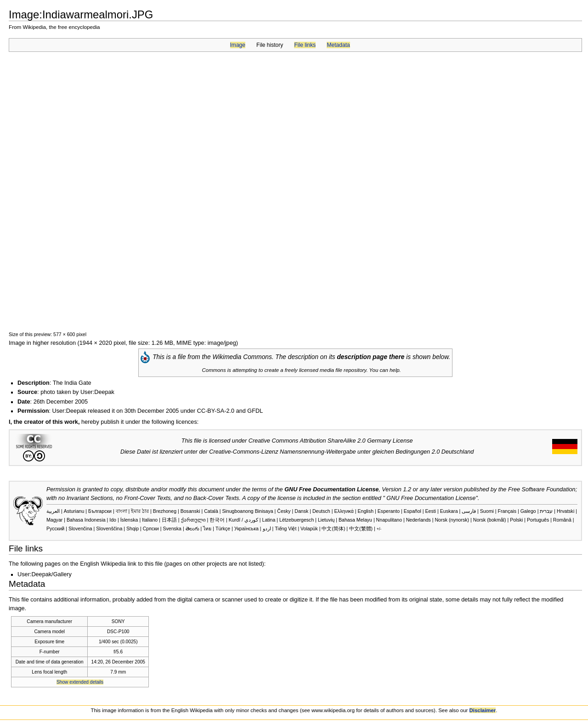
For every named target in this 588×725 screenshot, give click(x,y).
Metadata (338, 45)
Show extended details (80, 682)
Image (238, 45)
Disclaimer (483, 710)
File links (305, 45)
